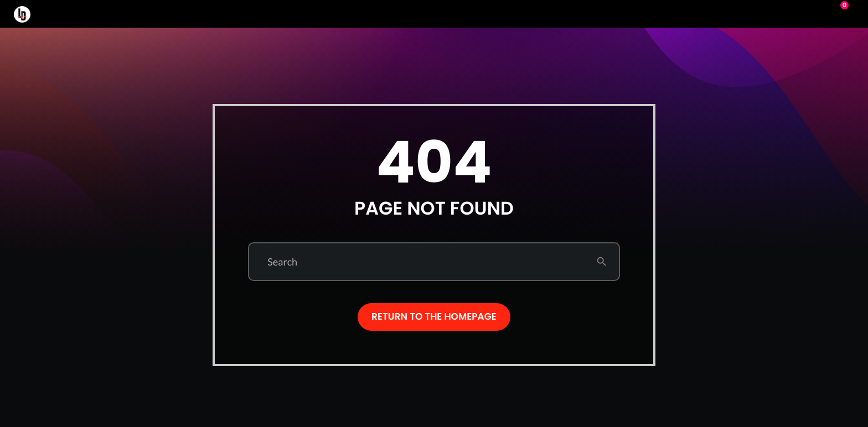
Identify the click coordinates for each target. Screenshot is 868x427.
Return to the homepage (434, 316)
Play (795, 14)
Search (282, 262)
